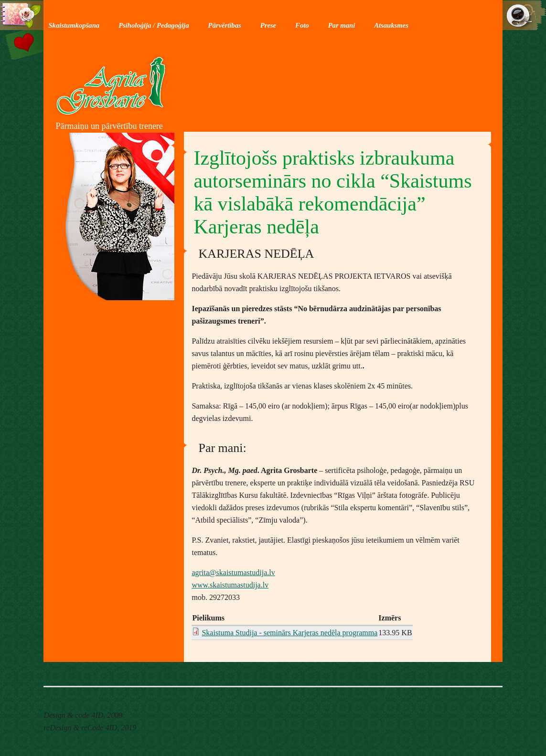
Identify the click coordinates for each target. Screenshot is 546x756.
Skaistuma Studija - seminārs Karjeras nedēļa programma (289, 633)
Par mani (342, 25)
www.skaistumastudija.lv (230, 585)
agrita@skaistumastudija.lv (233, 572)
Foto (302, 25)
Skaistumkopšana (74, 25)
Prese (268, 25)
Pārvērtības (225, 25)
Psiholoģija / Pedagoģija (154, 25)
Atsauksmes (391, 25)
